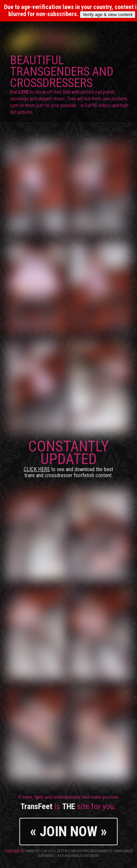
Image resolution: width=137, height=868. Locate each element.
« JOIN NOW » (68, 831)
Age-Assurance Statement (78, 856)
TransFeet (33, 851)
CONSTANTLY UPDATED (68, 458)
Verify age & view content (108, 15)
